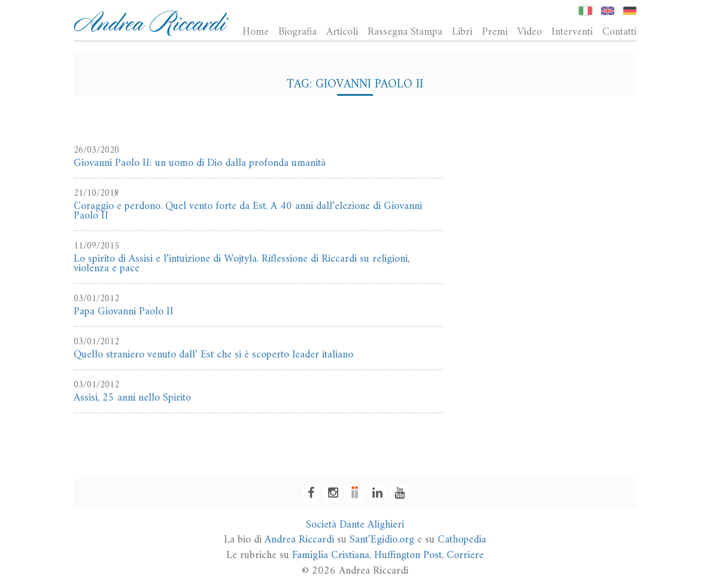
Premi (495, 32)
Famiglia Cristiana (331, 555)
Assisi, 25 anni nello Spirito (132, 398)
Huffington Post (408, 555)
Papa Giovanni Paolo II (124, 312)
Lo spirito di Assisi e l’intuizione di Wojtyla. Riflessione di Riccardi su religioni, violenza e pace (242, 264)
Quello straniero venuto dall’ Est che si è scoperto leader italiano (213, 355)
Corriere (465, 555)
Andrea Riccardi (299, 540)
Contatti (619, 32)
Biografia (298, 32)
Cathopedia (462, 540)
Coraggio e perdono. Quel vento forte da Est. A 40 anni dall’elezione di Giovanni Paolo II (248, 211)
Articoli (342, 32)
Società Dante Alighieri (355, 525)
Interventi (572, 32)
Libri (462, 32)
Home (256, 32)
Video (530, 32)
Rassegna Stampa (405, 32)
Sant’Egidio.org (382, 540)
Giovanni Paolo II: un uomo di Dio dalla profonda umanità (200, 163)
